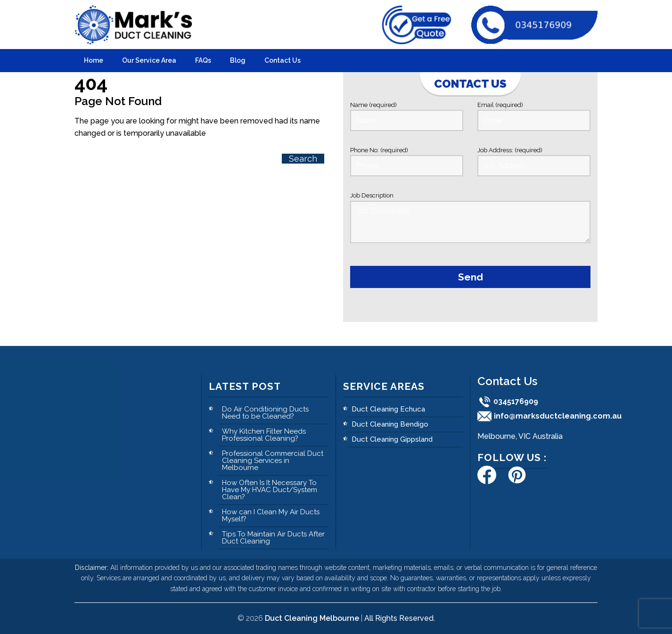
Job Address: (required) (534, 161)
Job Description (470, 219)
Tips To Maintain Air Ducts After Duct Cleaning (273, 538)
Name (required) (407, 116)
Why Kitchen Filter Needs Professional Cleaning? (264, 435)
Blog (238, 60)
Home (94, 60)
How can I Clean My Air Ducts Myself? (271, 515)
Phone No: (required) (407, 161)
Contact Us (283, 60)
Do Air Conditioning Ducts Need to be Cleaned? (265, 413)
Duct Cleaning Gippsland (392, 439)
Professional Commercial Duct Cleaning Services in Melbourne (273, 461)
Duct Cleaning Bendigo (390, 424)
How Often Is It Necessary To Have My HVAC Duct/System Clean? (270, 490)
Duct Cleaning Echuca (388, 409)
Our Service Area (149, 60)
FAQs (203, 60)
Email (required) (534, 116)
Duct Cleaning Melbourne (312, 618)
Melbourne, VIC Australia (520, 436)
